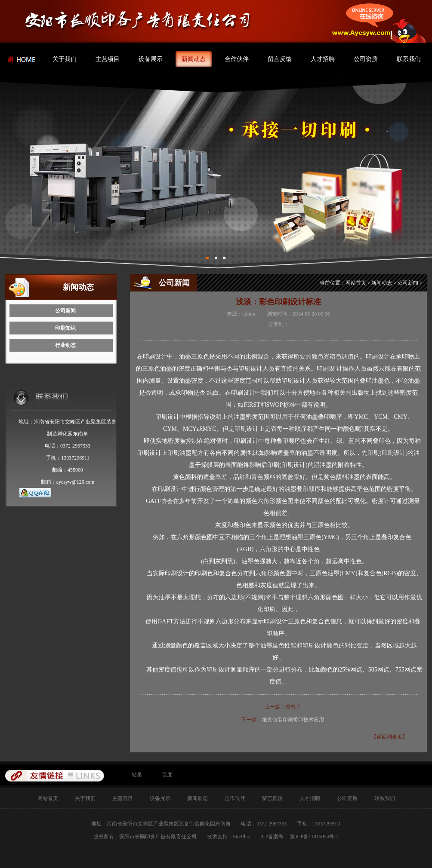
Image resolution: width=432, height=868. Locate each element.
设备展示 (151, 59)
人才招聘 (323, 59)
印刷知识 (65, 328)
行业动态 (65, 345)
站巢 (137, 775)
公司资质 (366, 59)
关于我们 (65, 59)
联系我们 (409, 59)
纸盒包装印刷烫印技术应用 (293, 720)
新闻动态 (194, 59)
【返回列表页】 (389, 737)
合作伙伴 (237, 59)
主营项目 (108, 59)
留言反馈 (280, 59)
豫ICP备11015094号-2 (313, 837)
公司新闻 (65, 311)
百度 (167, 775)
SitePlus (241, 837)
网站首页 (356, 283)
